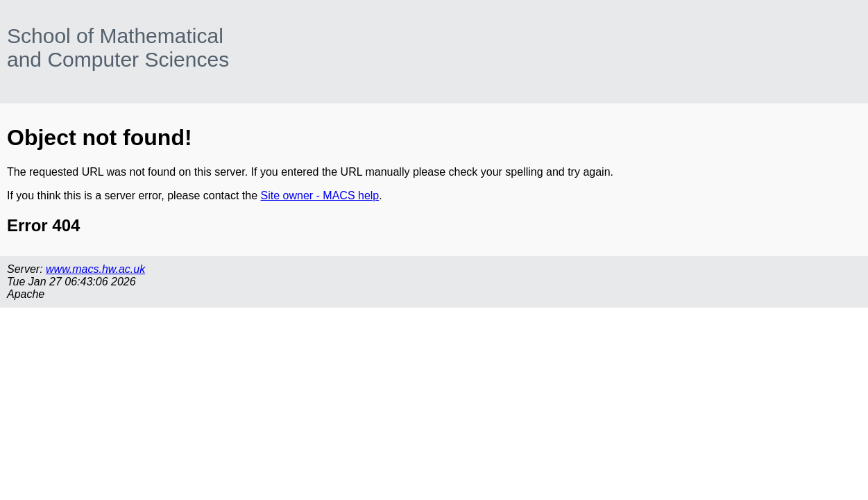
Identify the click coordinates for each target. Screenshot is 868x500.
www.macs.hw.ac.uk (95, 269)
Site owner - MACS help (320, 195)
